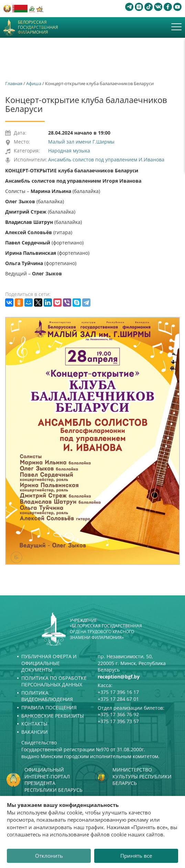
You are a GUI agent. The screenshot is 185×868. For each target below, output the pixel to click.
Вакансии (35, 732)
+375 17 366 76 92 (118, 714)
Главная (14, 83)
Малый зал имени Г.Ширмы (81, 142)
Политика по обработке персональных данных (54, 681)
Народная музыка (69, 151)
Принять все (136, 856)
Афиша (34, 83)
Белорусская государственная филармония (38, 27)
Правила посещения (49, 707)
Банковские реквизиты (53, 716)
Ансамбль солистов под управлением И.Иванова (106, 159)
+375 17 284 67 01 (118, 699)
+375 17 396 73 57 (118, 721)
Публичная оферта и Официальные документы (49, 663)
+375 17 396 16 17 (118, 692)
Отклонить (49, 856)
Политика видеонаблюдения (47, 696)
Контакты (34, 724)
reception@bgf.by (119, 677)
